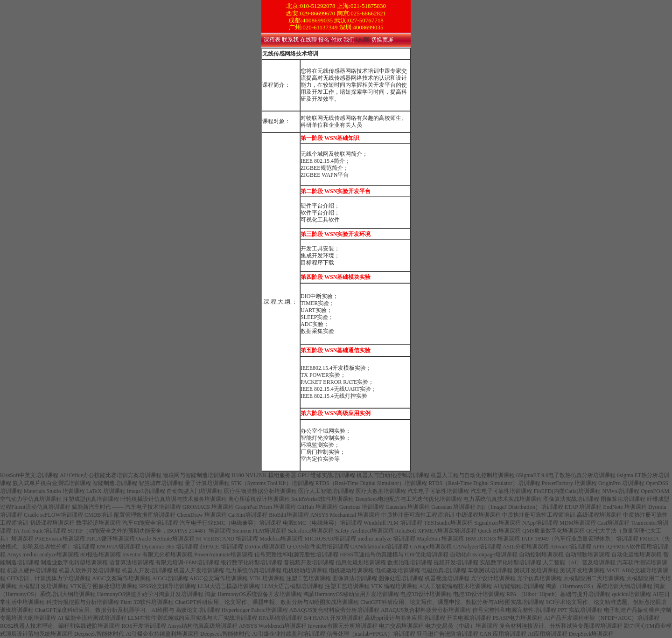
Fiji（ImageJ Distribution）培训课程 (520, 507)
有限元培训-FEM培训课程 (187, 562)
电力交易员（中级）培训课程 (462, 626)
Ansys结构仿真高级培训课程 (203, 626)
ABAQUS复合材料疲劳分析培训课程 (334, 610)
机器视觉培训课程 (447, 578)
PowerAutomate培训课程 (224, 555)
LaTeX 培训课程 (106, 491)
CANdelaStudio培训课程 (380, 547)
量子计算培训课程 (207, 483)
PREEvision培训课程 (60, 539)
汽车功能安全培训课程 (150, 523)
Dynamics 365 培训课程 (170, 547)
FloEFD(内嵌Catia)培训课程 (567, 491)
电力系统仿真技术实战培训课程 (503, 499)
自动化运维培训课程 (637, 555)
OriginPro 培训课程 (621, 483)
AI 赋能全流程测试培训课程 (92, 618)
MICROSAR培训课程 (330, 539)
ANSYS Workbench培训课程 (273, 626)
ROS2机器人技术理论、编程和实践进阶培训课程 (60, 626)
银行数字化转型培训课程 (252, 562)
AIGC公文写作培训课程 (219, 578)
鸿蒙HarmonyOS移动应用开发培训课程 (351, 594)
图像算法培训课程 (623, 499)
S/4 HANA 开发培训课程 (334, 618)
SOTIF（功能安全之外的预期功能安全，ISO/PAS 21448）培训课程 (149, 531)
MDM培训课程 (578, 523)
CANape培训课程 (431, 547)
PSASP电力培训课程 (518, 618)
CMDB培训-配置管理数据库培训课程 (130, 515)
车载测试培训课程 (490, 570)
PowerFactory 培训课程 (569, 483)
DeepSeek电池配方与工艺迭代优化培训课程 (409, 499)
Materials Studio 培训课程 (54, 491)
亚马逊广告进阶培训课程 (448, 634)
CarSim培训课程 (248, 515)
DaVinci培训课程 (265, 547)
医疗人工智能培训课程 (326, 491)
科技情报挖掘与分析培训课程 (83, 602)
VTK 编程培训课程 (394, 586)
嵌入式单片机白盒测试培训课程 (52, 483)
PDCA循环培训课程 (111, 539)
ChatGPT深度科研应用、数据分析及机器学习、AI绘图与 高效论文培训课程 (128, 610)
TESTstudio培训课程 (448, 523)
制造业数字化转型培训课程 (74, 562)
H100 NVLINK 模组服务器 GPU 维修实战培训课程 (293, 475)
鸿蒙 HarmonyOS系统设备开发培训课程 (253, 594)
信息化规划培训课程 (361, 562)
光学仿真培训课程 (539, 578)
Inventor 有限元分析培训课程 (158, 555)
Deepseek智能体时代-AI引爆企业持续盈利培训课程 (136, 634)
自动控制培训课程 (541, 555)
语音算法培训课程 (132, 562)
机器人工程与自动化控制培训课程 (473, 475)
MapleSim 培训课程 (440, 539)
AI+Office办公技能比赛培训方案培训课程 (111, 475)
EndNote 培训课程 (625, 507)
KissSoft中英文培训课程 (29, 475)
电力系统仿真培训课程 (253, 570)
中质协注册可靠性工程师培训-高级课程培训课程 (562, 515)
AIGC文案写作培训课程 (121, 578)
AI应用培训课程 (548, 634)
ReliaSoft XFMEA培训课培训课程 (436, 531)
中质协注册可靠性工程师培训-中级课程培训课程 (441, 515)
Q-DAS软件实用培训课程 (318, 547)
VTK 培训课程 (267, 578)
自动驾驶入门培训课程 (195, 491)
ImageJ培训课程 (146, 491)
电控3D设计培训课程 (426, 594)
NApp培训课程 (540, 523)
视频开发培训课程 (456, 562)
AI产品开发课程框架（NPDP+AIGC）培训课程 (602, 618)
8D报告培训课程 (101, 555)
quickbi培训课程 (631, 594)
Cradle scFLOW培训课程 (53, 515)
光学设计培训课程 (493, 578)
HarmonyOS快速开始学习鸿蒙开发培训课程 (150, 594)
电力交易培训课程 (401, 626)
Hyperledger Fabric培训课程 (255, 610)
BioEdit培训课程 (289, 515)
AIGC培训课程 (170, 578)
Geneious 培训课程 (362, 507)
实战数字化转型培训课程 (511, 562)
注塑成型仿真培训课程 (91, 499)
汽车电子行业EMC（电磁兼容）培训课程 (231, 523)
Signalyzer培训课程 (497, 523)
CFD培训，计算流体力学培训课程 (49, 578)
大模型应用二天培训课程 (594, 578)
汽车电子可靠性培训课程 (438, 491)
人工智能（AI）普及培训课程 (579, 562)
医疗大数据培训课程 (381, 491)
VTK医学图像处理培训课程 (104, 586)
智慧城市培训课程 (161, 483)
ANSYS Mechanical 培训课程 (345, 515)
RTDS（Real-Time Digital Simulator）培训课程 (371, 483)
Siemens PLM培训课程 (259, 531)
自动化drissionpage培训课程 (484, 555)
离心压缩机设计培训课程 (259, 499)
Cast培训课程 (613, 523)
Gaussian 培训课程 (408, 507)
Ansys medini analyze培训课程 (43, 555)
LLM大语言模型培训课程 (228, 586)
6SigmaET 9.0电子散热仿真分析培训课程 (566, 475)
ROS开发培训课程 (143, 626)
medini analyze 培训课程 (386, 539)
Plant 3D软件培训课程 (147, 602)
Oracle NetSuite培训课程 (165, 539)
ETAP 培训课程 (583, 507)
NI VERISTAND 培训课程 (227, 539)
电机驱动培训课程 (305, 570)
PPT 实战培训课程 (580, 610)
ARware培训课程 (571, 547)
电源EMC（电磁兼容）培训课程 (322, 523)
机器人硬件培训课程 (32, 570)
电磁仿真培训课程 (444, 570)
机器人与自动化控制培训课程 (393, 475)
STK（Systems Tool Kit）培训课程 (273, 483)
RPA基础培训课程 (280, 618)
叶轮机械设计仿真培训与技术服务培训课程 (174, 499)
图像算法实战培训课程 (571, 499)
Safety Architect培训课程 (364, 531)
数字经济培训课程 (98, 523)
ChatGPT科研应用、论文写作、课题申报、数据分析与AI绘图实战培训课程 (267, 602)
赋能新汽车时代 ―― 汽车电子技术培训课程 (126, 507)
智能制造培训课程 (115, 483)
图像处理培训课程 (401, 578)
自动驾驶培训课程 (588, 555)
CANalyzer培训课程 (477, 547)
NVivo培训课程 (621, 491)
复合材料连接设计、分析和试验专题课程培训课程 (561, 626)
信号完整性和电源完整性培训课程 (296, 555)
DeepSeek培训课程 (591, 634)
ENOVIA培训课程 (119, 547)
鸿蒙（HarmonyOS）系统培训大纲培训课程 (599, 586)
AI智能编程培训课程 (519, 586)
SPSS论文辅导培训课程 (168, 586)
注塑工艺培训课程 (308, 578)
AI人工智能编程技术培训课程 (456, 586)
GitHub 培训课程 (318, 507)
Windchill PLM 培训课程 (393, 523)
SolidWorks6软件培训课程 (322, 499)
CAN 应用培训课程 (503, 634)
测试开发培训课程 (536, 570)
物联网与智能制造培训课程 (196, 475)
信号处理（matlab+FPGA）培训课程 (371, 634)
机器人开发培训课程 (147, 570)
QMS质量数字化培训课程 (553, 531)
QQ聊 (364, 40)
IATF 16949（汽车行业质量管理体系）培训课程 (580, 539)
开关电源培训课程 (469, 618)
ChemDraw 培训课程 (202, 515)
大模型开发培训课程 (43, 586)
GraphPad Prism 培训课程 (266, 507)
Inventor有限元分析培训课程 (343, 626)
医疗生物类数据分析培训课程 (260, 491)
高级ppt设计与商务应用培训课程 (405, 618)
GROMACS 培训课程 (208, 507)
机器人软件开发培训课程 (90, 570)
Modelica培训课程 (281, 539)
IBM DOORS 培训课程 (493, 539)
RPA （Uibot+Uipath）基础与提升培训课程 (558, 594)
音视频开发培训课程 (309, 562)
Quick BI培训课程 (499, 531)
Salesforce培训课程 (311, 531)
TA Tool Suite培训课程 (39, 531)
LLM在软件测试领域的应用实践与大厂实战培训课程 (192, 618)
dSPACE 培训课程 (221, 547)
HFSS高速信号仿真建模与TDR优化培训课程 (394, 555)
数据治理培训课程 (410, 562)
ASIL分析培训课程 (526, 547)
